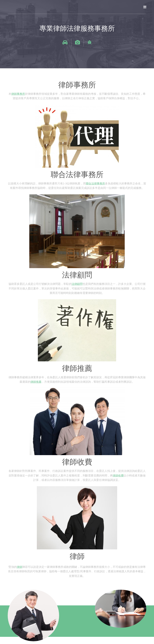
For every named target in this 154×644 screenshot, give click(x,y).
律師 (20, 567)
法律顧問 (77, 284)
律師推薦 (36, 382)
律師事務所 (18, 94)
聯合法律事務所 (95, 183)
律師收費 (118, 475)
